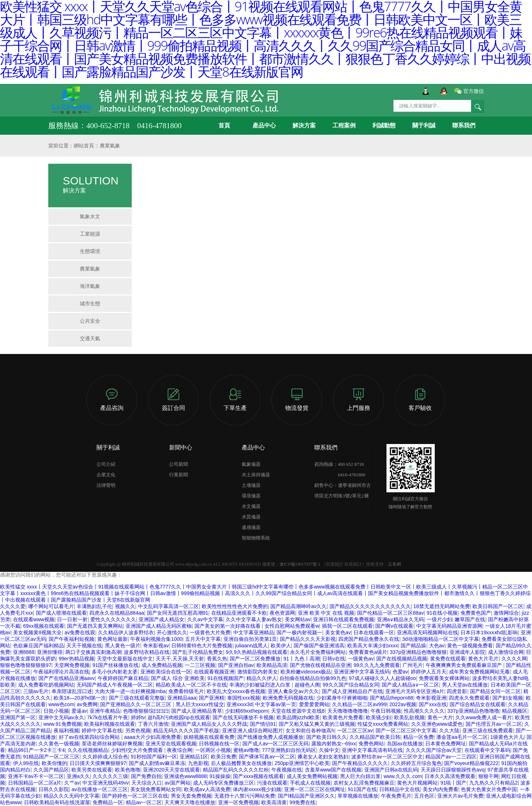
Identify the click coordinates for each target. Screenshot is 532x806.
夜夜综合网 (180, 750)
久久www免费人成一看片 (484, 717)
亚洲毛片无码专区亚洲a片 (415, 691)
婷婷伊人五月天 (429, 672)
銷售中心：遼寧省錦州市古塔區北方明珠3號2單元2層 (343, 490)
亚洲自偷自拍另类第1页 (250, 639)
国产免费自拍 (146, 776)
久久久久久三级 (110, 776)
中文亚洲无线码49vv (106, 783)
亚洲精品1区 (194, 757)
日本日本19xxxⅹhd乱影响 (489, 632)
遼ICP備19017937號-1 (300, 564)
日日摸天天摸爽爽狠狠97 (98, 763)
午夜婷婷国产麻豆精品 (123, 678)
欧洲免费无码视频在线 (288, 698)
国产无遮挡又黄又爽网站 (95, 626)
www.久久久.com (403, 776)
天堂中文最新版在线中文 (125, 659)
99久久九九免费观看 (377, 665)
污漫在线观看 (272, 783)
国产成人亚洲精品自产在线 (352, 691)
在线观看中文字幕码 (487, 750)
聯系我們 (464, 125)
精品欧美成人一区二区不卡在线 (191, 685)
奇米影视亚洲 (431, 698)
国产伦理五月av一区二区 (494, 724)
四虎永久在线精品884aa (117, 613)
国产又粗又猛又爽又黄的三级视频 (317, 724)
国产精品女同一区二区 (495, 691)
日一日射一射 (72, 619)
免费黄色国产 (476, 613)
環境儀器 (251, 496)
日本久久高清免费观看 (450, 776)
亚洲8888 (24, 652)
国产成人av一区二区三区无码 (276, 744)
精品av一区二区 (144, 802)
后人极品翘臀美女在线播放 (241, 763)
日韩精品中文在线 (400, 789)
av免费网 (87, 704)
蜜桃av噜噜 (246, 750)
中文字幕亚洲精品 (254, 632)
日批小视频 (56, 711)
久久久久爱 (13, 606)
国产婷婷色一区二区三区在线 (135, 796)
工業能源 (90, 234)
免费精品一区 (108, 802)
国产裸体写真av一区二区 (267, 757)
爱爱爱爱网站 (314, 704)
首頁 (224, 125)
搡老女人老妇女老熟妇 (323, 757)
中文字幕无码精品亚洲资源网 (449, 626)
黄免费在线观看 (448, 659)
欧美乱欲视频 (409, 717)
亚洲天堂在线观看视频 (171, 744)
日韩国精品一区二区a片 (35, 783)
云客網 (394, 564)
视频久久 (125, 606)
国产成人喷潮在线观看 (61, 613)
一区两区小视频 (213, 750)
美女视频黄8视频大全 (37, 632)
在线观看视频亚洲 (214, 672)
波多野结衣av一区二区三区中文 (387, 757)
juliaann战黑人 (251, 646)
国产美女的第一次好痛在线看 (228, 626)
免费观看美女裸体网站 (444, 678)
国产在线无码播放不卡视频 (243, 717)
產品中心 (264, 125)
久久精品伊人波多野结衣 (126, 632)
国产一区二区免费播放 (255, 659)
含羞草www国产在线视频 (333, 770)
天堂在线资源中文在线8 (298, 711)
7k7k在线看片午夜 (108, 717)
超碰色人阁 (307, 685)
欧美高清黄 (274, 802)
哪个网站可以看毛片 (51, 606)
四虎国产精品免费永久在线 (369, 639)
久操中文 (329, 750)
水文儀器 (251, 506)
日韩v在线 (334, 659)
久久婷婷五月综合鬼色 (416, 763)
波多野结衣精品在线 (147, 652)
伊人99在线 (26, 763)
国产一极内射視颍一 (299, 632)
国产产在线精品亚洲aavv (67, 678)
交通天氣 (90, 338)
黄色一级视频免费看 (470, 646)
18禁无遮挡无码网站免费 (442, 606)
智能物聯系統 (256, 538)
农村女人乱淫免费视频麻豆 (364, 783)
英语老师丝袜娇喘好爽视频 (112, 744)
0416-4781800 (340, 475)
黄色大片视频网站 (417, 783)
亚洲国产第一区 (18, 717)
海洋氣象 (90, 286)
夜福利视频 (66, 730)
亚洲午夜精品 (105, 711)
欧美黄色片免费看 (343, 717)
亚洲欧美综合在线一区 (166, 672)
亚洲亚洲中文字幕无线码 (362, 672)
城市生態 (90, 304)
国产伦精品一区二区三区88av (390, 613)
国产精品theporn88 (391, 698)
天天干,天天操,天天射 (180, 659)
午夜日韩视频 (386, 711)
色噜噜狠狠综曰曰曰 (146, 711)
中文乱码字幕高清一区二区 (168, 606)
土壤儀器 (251, 485)
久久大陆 (449, 730)
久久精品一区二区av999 (359, 704)
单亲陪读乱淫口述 (72, 691)
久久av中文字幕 (205, 619)
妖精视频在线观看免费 (209, 737)
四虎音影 (457, 691)
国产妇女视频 (508, 698)
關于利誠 (424, 125)
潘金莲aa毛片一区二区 (462, 737)
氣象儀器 (251, 464)
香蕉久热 (217, 659)
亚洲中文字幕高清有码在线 (372, 750)
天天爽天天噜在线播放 (190, 802)
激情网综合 (506, 613)
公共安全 (90, 321)
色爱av (400, 672)
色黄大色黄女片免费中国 (489, 789)
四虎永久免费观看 (469, 698)
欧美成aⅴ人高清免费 (207, 789)
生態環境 (90, 251)
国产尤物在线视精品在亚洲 (320, 665)
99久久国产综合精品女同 (351, 685)
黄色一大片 (440, 717)
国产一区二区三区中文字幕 (406, 730)
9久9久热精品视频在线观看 (257, 652)
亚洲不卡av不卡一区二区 (36, 776)
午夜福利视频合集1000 (156, 639)
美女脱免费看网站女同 (156, 789)
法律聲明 (106, 485)
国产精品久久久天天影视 (308, 639)
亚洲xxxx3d (240, 704)
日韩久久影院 (54, 789)
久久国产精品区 (51, 770)
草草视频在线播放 (358, 796)
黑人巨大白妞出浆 (360, 776)
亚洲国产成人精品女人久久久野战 (209, 724)
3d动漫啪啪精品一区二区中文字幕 (441, 639)
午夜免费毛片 (396, 796)
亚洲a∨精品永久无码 (401, 619)
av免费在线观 (80, 632)
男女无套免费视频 (191, 796)
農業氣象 (110, 146)
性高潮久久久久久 (424, 711)
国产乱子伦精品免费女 (198, 652)
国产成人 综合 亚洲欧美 (178, 678)
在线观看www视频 (34, 619)
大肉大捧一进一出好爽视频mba (130, 691)
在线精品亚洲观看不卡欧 (239, 613)
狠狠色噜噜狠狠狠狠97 (26, 665)
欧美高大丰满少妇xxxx (373, 646)
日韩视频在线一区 (219, 744)
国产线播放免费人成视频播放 (270, 737)
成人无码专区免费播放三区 (224, 783)
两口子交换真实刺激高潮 (93, 652)
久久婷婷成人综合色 (105, 757)
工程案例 (344, 125)
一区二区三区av (355, 730)
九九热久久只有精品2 (494, 783)
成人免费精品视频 (162, 665)
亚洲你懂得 (50, 652)
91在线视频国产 (225, 678)
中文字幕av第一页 (276, 704)
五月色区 (424, 796)
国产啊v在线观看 (394, 626)
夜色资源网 (282, 613)
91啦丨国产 (454, 783)
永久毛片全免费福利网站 (318, 652)
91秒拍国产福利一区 (154, 757)
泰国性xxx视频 (244, 698)
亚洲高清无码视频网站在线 (427, 632)
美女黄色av (338, 632)
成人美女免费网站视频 (312, 776)
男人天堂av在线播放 (465, 685)
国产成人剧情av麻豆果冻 (157, 763)
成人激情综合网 (506, 652)
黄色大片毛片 (483, 659)
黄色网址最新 (112, 639)
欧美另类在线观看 (92, 770)
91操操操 (220, 776)
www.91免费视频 (63, 724)
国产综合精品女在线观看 (478, 704)
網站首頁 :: (87, 146)
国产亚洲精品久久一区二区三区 (136, 704)
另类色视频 (138, 730)
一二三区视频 (200, 665)
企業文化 (106, 475)
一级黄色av (361, 659)
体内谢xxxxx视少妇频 (257, 789)
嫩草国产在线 (470, 619)
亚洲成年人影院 (467, 652)
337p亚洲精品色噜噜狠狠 (418, 652)
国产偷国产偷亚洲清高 (319, 646)
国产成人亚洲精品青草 (197, 711)
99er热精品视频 (77, 659)
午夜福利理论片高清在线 (61, 672)
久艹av (72, 783)
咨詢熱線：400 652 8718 (339, 464)
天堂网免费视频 (72, 665)
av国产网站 (178, 783)
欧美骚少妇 (378, 717)
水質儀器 (251, 517)
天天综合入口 (147, 783)
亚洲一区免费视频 (238, 802)
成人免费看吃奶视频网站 (46, 685)
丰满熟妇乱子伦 (94, 606)
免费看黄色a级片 (368, 652)
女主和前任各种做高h (310, 730)
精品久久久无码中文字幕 (71, 796)
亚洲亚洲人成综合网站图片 (253, 730)
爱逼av (79, 711)
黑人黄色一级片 (123, 646)
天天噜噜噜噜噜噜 (348, 711)
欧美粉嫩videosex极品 (306, 672)
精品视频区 (515, 711)
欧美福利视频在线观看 (110, 724)
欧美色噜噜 (128, 770)
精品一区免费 (418, 737)
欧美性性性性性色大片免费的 (235, 606)
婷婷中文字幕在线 (102, 730)
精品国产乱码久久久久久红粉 (236, 770)
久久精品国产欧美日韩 (375, 737)
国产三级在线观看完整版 (137, 698)
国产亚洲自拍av (236, 665)
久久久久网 (514, 659)
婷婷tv (138, 717)
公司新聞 (179, 464)
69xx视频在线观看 (44, 626)
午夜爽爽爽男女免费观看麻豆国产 (465, 665)
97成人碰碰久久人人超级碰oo (382, 678)
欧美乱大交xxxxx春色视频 (236, 691)
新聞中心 (181, 447)
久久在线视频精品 (88, 750)
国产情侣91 (263, 724)
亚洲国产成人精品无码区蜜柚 (159, 626)
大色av (437, 646)
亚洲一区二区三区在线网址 (315, 789)
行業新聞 (179, 475)
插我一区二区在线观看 (347, 626)
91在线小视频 (442, 613)
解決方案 (304, 125)
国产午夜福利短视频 (71, 639)
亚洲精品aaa (182, 698)
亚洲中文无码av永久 (62, 717)
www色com (62, 704)
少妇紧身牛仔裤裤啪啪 (342, 698)
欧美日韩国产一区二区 (498, 606)
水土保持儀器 (256, 475)
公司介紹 (106, 464)
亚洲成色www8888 (185, 776)
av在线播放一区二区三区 (100, 789)
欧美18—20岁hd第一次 (80, 698)
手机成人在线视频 (310, 783)
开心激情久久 (172, 632)
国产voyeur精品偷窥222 (471, 763)
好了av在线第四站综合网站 (90, 737)
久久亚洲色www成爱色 (437, 724)
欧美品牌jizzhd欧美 (298, 717)
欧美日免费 (224, 757)
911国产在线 (362, 789)
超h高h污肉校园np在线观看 (179, 717)
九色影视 (198, 763)
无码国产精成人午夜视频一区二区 (115, 685)
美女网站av (298, 619)
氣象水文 (90, 216)
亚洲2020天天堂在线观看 (171, 770)
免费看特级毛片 (186, 691)
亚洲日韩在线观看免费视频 (344, 619)
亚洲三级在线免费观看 (488, 730)
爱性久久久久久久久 (113, 619)
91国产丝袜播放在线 (116, 665)
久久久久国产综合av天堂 (434, 750)
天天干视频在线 (84, 646)
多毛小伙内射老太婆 (115, 672)
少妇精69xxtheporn (247, 711)
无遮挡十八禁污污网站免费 (245, 796)
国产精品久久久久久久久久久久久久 (370, 606)
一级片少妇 (439, 619)
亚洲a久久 (78, 776)
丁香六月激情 (153, 724)
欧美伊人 (281, 646)
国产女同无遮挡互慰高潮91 (178, 613)
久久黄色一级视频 (59, 744)
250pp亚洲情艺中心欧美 (302, 763)
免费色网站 (371, 744)
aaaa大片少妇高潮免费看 (153, 737)
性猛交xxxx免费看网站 (383, 724)
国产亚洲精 (212, 698)
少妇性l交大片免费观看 (138, 750)
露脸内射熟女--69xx (334, 744)
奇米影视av (156, 646)
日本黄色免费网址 (446, 744)
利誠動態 (384, 125)
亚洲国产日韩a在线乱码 (391, 770)
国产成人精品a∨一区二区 (410, 685)
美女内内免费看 (441, 789)
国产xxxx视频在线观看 (258, 776)
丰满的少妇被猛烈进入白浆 (261, 685)
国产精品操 (413, 646)
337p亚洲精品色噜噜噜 (473, 711)
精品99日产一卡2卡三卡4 (36, 750)
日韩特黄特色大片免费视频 (202, 646)
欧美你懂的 (54, 763)
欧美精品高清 (272, 665)
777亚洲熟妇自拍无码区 (289, 750)
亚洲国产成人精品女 (161, 619)
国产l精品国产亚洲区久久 (306, 796)
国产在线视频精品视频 (402, 659)
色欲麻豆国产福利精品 (38, 646)
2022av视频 (403, 704)
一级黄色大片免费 (210, 632)
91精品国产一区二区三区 (52, 757)
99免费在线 (303, 802)
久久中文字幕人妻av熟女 (254, 619)
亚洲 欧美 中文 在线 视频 (326, 613)
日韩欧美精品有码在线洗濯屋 (57, 802)
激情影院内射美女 (258, 672)
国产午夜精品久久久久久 (360, 763)
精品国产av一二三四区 (451, 757)
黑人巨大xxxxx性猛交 (200, 704)
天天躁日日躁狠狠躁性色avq (453, 770)
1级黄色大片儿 (507, 737)
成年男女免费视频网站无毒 (479, 672)
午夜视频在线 (287, 770)
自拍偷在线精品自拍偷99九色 (313, 678)
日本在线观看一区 (374, 632)
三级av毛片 (36, 691)
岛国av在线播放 (405, 744)
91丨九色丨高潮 (302, 659)
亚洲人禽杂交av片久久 (293, 691)
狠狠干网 (488, 776)
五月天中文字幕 (203, 639)
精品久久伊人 (262, 678)
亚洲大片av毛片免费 (460, 796)
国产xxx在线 (433, 704)
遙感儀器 (251, 527)
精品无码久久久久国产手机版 (186, 730)
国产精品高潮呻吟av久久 (298, 606)
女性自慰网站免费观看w (292, 626)
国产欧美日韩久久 (327, 737)
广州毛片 (413, 665)
